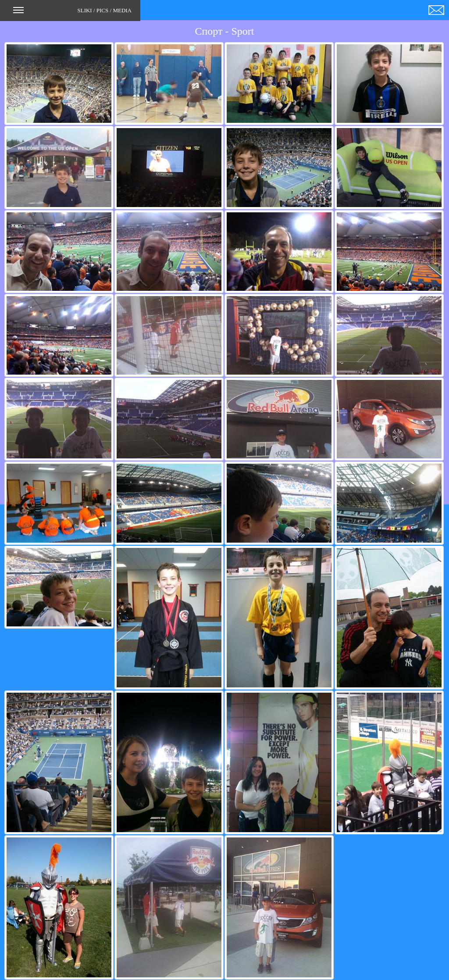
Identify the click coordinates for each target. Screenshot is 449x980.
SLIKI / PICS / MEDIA (72, 13)
